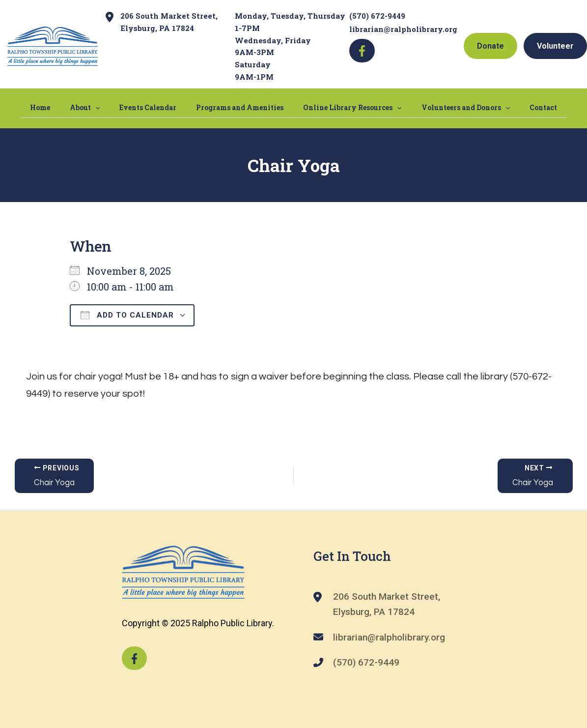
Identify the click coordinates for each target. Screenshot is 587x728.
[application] (115, 107)
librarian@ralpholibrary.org (403, 29)
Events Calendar (158, 107)
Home (70, 107)
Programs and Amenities (240, 107)
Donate (490, 46)
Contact (514, 107)
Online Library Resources (342, 107)
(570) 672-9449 (377, 16)
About (104, 107)
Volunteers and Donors (446, 107)
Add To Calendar (127, 315)
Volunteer (555, 46)
